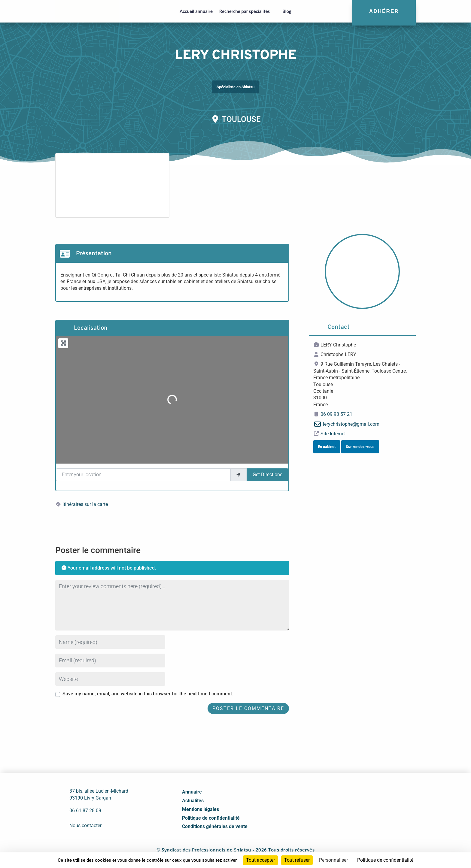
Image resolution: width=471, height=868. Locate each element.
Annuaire (192, 792)
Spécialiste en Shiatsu (235, 87)
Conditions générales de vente (215, 826)
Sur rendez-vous (360, 447)
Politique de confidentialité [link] (385, 860)
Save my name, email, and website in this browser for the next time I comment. (148, 694)
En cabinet (327, 447)
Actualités (193, 801)
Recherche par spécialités (245, 11)
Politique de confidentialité (211, 818)
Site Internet (333, 434)
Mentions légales (201, 809)
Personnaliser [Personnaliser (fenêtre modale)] (333, 860)
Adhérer (384, 11)
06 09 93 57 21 (336, 414)
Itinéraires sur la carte (85, 504)
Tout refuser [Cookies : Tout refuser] (297, 860)
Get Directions (267, 475)
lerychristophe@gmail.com (351, 424)
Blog (287, 11)
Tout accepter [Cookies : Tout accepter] (260, 860)
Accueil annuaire (196, 11)
